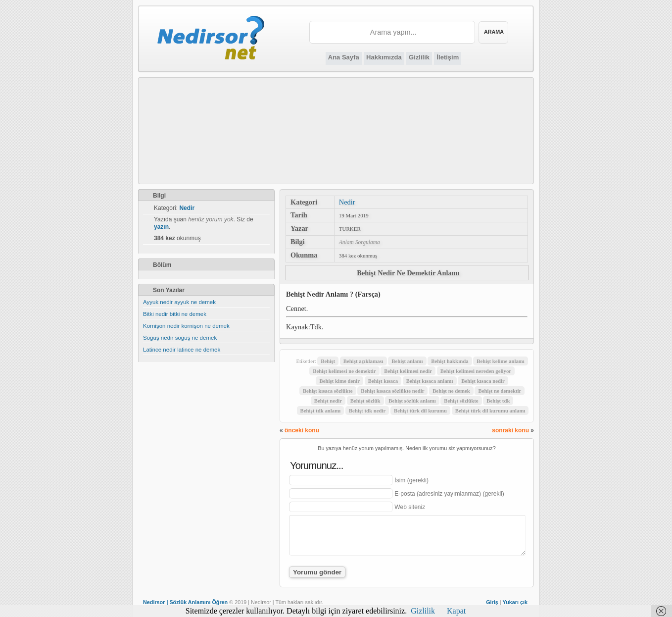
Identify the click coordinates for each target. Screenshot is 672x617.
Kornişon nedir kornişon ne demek (186, 326)
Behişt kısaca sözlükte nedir (392, 391)
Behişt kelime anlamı (501, 361)
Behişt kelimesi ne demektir (344, 371)
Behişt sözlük (365, 401)
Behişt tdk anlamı (321, 411)
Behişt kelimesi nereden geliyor (476, 371)
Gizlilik (419, 57)
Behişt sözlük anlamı (412, 401)
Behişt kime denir (339, 381)
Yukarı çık (515, 602)
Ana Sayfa (344, 57)
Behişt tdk (498, 401)
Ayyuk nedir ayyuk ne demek (179, 302)
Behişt (328, 361)
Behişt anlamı (407, 361)
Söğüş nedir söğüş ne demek (180, 338)
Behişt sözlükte (461, 401)
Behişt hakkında (450, 361)
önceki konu (302, 430)
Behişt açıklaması (363, 361)
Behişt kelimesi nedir (408, 371)
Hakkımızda (384, 57)
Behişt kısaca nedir (483, 381)
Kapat (456, 611)
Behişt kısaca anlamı (430, 381)
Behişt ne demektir (500, 391)
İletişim (448, 57)
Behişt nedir (328, 401)
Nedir (347, 202)
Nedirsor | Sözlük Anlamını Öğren (185, 602)
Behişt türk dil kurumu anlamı (490, 411)
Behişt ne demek (451, 391)
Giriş (492, 602)
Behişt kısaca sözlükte (328, 391)
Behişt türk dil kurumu (420, 411)
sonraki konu (510, 430)
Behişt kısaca (383, 381)
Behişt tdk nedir (367, 411)
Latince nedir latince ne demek (182, 350)
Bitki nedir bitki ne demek (175, 314)
